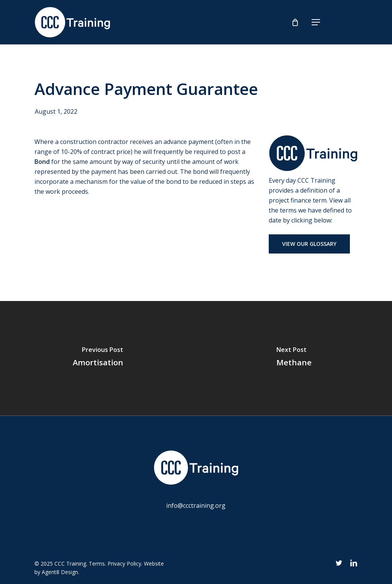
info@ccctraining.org (196, 505)
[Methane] (294, 358)
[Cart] (297, 22)
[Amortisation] (98, 358)
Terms (97, 564)
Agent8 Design (60, 572)
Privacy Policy (124, 564)
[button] (316, 22)
